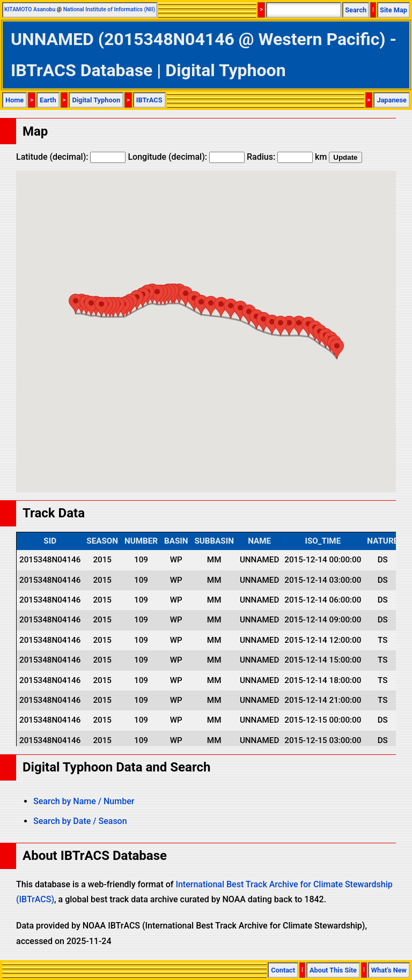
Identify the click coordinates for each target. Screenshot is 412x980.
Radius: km (287, 157)
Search (356, 10)
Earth (48, 100)
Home (14, 100)
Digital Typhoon (96, 100)
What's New (389, 970)
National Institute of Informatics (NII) (109, 9)
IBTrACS (149, 100)
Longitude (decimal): (186, 157)
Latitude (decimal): (71, 157)
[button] (337, 349)
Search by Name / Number (84, 801)
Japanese (392, 100)
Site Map (393, 10)
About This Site (333, 970)
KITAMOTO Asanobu (30, 9)
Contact (283, 970)
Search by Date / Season (80, 821)
